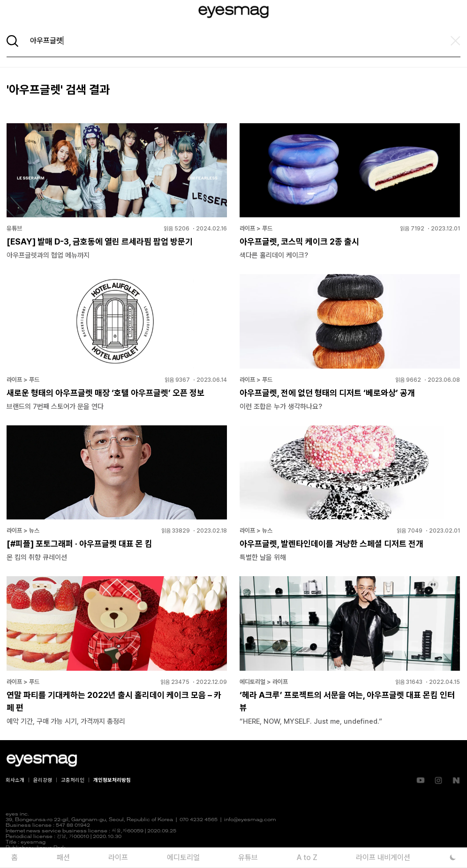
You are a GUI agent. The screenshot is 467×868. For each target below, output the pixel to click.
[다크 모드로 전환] (453, 857)
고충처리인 (73, 780)
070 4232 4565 (199, 820)
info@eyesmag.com (250, 820)
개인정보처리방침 (112, 780)
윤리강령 (43, 780)
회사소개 (15, 780)
